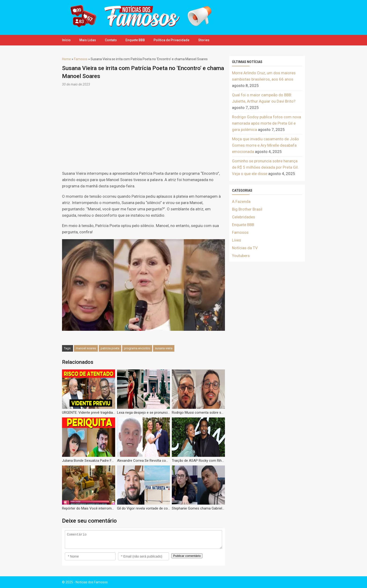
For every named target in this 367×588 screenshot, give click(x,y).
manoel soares (86, 348)
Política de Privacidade (174, 40)
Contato (112, 40)
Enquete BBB (137, 40)
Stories (207, 40)
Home (66, 59)
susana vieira (164, 348)
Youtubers (241, 256)
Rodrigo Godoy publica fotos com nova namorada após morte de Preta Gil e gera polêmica (266, 123)
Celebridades (244, 217)
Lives (237, 240)
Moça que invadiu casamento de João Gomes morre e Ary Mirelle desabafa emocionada (265, 145)
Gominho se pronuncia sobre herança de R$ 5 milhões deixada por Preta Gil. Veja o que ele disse (265, 167)
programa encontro (137, 348)
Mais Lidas (88, 40)
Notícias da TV (245, 248)
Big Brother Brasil (247, 209)
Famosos (81, 59)
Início (66, 40)
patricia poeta (110, 348)
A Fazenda (241, 201)
